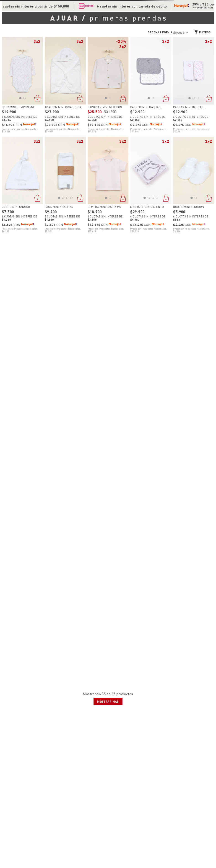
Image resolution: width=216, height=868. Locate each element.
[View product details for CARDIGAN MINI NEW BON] (108, 85)
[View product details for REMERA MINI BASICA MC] (108, 185)
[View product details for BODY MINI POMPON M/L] (22, 85)
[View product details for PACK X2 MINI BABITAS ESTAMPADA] (151, 85)
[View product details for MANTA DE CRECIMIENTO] (151, 185)
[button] (20, 98)
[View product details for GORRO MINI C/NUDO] (22, 185)
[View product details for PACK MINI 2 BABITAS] (65, 185)
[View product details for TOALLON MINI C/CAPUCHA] (65, 85)
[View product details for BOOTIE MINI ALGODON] (194, 185)
